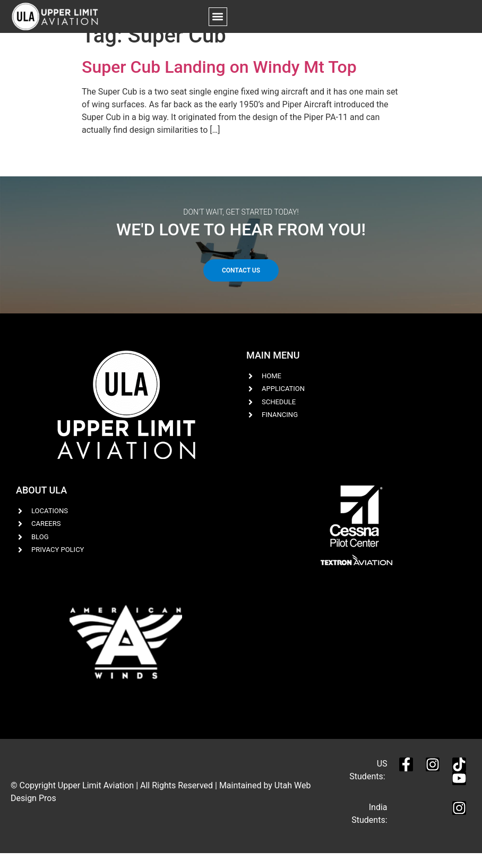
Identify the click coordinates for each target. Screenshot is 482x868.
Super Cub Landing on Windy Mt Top (219, 81)
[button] (218, 17)
